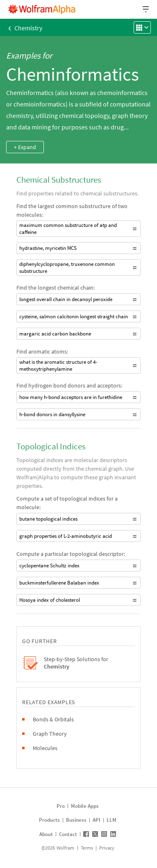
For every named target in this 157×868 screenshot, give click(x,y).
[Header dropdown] (146, 9)
